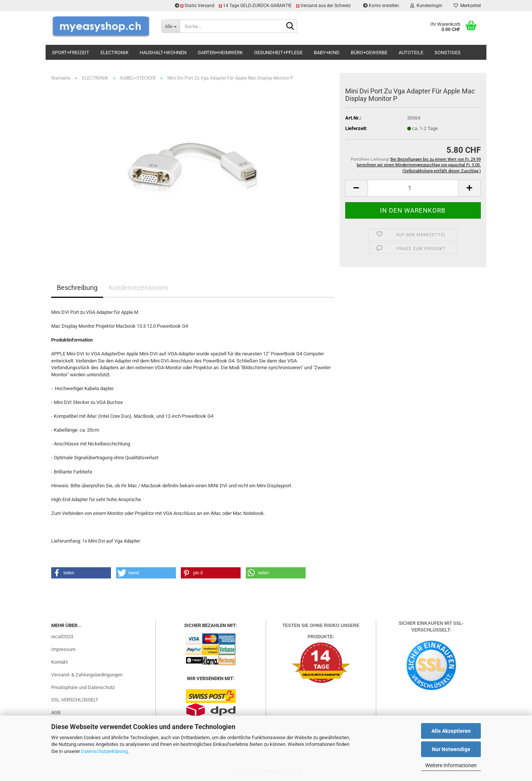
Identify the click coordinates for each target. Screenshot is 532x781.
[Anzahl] (413, 188)
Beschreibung (77, 288)
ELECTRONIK (115, 53)
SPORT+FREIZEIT (71, 53)
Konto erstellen (381, 6)
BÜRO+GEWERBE (369, 53)
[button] (356, 188)
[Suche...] (171, 26)
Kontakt (59, 662)
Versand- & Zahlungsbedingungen (87, 675)
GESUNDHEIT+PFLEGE (278, 53)
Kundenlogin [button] (426, 6)
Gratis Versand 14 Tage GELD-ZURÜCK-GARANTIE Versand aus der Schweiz (263, 6)
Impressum (63, 649)
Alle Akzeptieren (451, 731)
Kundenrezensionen (138, 288)
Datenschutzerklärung (104, 751)
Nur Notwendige (451, 749)
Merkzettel (467, 6)
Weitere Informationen (451, 765)
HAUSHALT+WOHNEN (163, 53)
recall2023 (62, 637)
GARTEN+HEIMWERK (220, 53)
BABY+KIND (327, 53)
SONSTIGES (448, 53)
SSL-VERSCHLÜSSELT (75, 700)
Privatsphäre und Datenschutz (83, 687)
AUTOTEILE (411, 53)
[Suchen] (290, 27)
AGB (56, 712)
